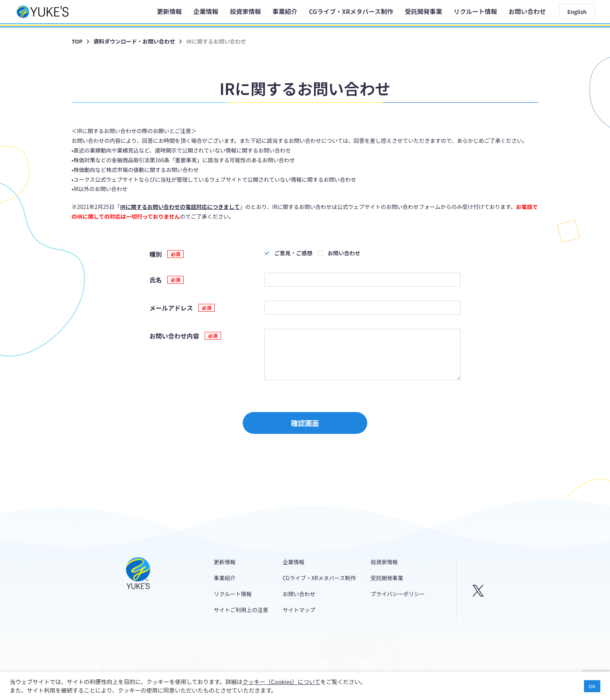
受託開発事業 (423, 11)
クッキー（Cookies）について (281, 682)
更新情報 (169, 11)
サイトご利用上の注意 (241, 610)
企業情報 (206, 11)
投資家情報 (245, 11)
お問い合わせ (527, 11)
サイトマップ (299, 610)
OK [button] (592, 686)
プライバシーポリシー (398, 594)
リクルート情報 (475, 11)
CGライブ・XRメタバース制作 (351, 11)
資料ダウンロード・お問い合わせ (134, 41)
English (577, 12)
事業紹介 (285, 11)
